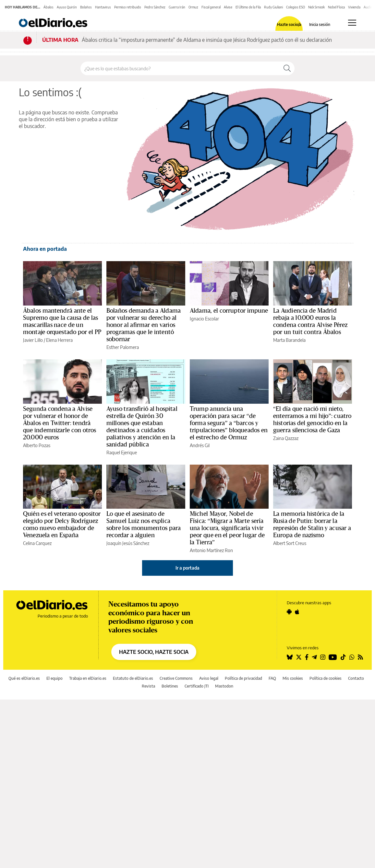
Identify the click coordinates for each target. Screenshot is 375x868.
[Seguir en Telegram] (314, 657)
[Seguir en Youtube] (333, 657)
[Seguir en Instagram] (323, 657)
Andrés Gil (200, 445)
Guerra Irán (177, 7)
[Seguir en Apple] (297, 612)
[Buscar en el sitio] (180, 68)
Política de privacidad (243, 678)
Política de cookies (326, 678)
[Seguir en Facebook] (307, 657)
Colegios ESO (296, 7)
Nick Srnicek (316, 7)
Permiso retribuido (128, 7)
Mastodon (224, 686)
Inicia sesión (320, 25)
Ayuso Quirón (67, 7)
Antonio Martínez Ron (211, 550)
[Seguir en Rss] (360, 657)
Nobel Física (336, 7)
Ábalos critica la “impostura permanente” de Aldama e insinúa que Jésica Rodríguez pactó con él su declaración (207, 40)
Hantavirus (103, 7)
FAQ (272, 678)
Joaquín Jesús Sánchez (128, 543)
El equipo (54, 678)
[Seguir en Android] (289, 612)
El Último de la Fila (248, 7)
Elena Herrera (59, 340)
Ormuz (193, 7)
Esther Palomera (123, 347)
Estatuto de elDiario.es (133, 678)
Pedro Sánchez (155, 7)
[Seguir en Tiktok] (343, 657)
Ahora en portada (45, 249)
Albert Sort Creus (290, 543)
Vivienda (354, 7)
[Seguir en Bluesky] (290, 657)
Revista (148, 686)
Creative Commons (176, 678)
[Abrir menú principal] (352, 23)
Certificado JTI (197, 686)
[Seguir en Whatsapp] (352, 657)
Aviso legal (209, 678)
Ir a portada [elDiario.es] (187, 568)
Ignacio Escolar (204, 319)
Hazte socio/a (289, 25)
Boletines (170, 686)
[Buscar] (287, 68)
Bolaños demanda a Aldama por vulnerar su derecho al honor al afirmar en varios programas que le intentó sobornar (144, 325)
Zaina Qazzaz (286, 438)
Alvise (228, 7)
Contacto (356, 678)
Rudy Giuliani (273, 7)
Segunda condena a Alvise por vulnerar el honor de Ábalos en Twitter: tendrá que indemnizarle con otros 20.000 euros (60, 423)
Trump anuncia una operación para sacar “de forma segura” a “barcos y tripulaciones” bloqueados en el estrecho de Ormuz (229, 423)
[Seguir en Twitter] (299, 657)
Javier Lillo (33, 340)
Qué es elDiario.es (24, 678)
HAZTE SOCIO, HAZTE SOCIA (154, 652)
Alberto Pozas (37, 445)
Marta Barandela (289, 340)
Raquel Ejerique (122, 452)
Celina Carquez (37, 543)
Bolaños (86, 7)
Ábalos (48, 7)
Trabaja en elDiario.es (88, 678)
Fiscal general (211, 7)
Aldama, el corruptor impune (229, 311)
